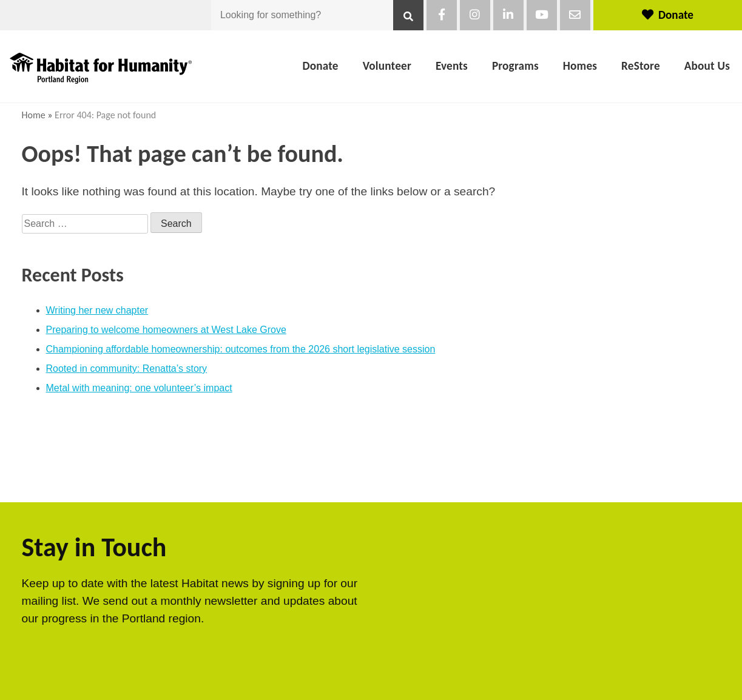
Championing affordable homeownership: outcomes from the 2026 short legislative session (241, 349)
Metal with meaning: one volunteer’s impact (139, 388)
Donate (668, 15)
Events (452, 66)
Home (34, 115)
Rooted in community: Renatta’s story (127, 369)
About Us (707, 66)
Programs (515, 66)
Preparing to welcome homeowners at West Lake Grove (166, 330)
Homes (580, 66)
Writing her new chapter (97, 310)
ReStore (641, 66)
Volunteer (387, 66)
